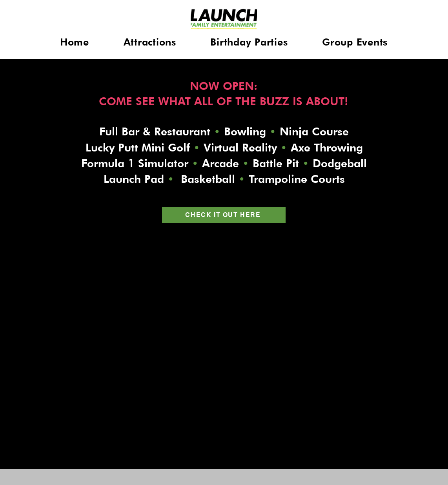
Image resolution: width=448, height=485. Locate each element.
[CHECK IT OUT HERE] (224, 215)
